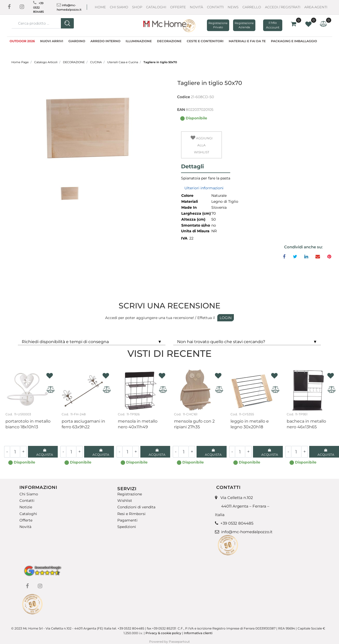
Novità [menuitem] (25, 527)
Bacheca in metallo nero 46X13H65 (306, 424)
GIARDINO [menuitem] (77, 41)
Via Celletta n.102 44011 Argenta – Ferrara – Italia (242, 506)
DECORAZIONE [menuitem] (169, 41)
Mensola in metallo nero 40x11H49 (138, 424)
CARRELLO (252, 7)
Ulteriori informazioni (204, 188)
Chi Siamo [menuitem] (29, 494)
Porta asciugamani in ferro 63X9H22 (83, 424)
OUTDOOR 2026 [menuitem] (22, 41)
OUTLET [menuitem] (32, 47)
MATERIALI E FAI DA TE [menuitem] (247, 41)
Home (100, 7)
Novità (196, 7)
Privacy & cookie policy (163, 633)
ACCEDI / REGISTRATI (283, 7)
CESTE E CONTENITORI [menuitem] (205, 41)
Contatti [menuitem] (27, 501)
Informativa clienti (199, 633)
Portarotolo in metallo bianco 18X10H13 (28, 424)
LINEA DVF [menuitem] (53, 47)
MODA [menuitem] (16, 47)
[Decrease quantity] (7, 452)
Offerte (178, 7)
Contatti (215, 7)
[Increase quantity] (23, 452)
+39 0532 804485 (38, 7)
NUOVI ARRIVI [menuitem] (52, 41)
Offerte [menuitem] (26, 520)
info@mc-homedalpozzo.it (247, 532)
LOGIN (226, 318)
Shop (137, 7)
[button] (67, 23)
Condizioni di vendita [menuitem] (136, 507)
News (233, 7)
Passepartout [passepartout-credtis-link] (179, 642)
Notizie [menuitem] (26, 507)
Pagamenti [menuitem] (127, 520)
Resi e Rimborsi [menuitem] (131, 514)
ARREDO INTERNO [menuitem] (105, 41)
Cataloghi (156, 7)
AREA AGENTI (316, 7)
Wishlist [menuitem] (125, 501)
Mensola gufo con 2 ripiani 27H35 (194, 424)
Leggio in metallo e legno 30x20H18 (250, 424)
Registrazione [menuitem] (130, 494)
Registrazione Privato (218, 25)
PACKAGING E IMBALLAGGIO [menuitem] (294, 41)
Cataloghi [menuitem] (28, 514)
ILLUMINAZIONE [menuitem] (139, 41)
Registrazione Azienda (244, 25)
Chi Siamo (119, 7)
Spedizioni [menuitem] (127, 527)
